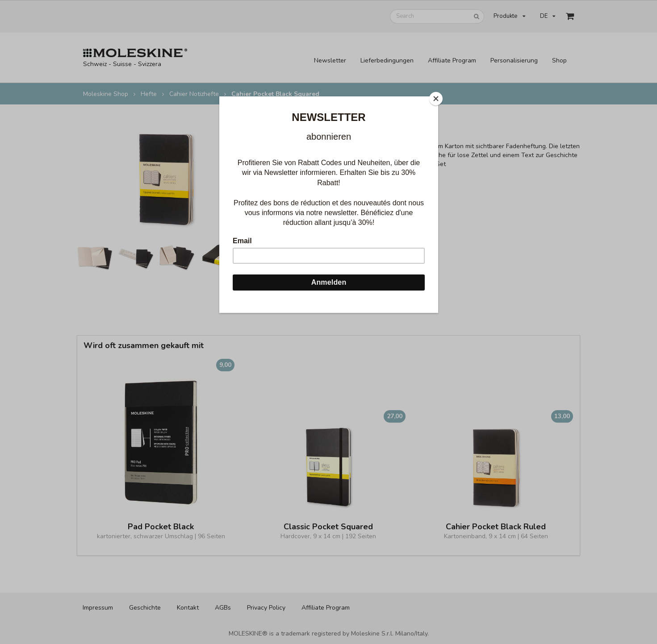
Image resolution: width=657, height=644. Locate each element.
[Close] (436, 99)
